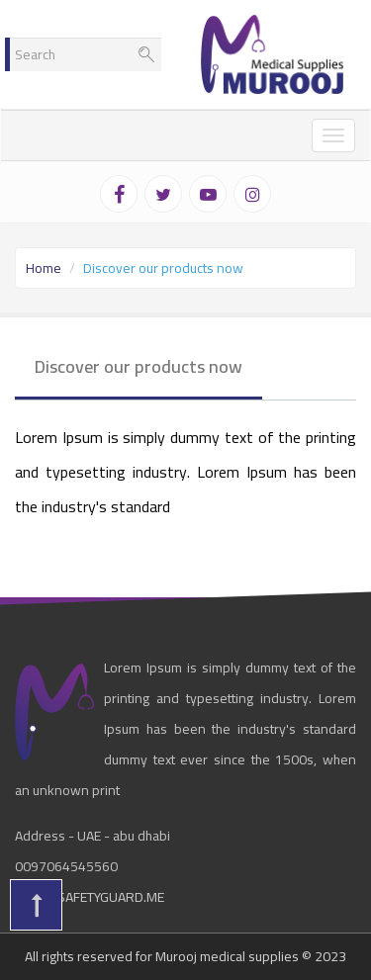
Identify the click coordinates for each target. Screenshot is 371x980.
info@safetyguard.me (90, 897)
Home (44, 268)
